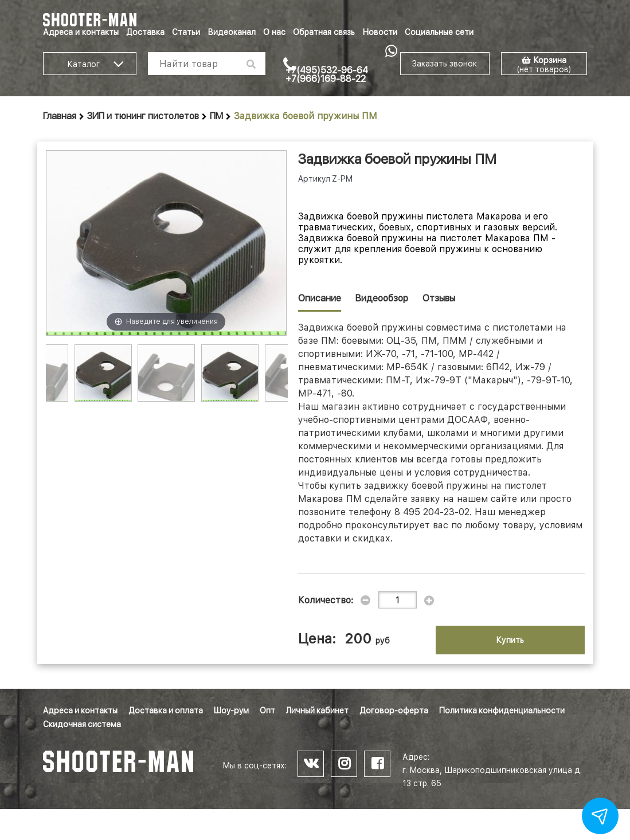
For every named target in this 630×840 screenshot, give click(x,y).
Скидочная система (82, 724)
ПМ (216, 116)
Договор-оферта (394, 711)
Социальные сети (439, 32)
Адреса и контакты (81, 32)
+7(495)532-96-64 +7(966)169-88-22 (327, 74)
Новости (380, 32)
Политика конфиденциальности (502, 711)
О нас (274, 32)
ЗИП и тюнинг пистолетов (143, 116)
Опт (267, 711)
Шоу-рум (231, 711)
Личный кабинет (317, 711)
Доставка (145, 32)
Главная (60, 116)
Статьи (186, 32)
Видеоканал (232, 32)
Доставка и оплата (166, 711)
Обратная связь (324, 32)
